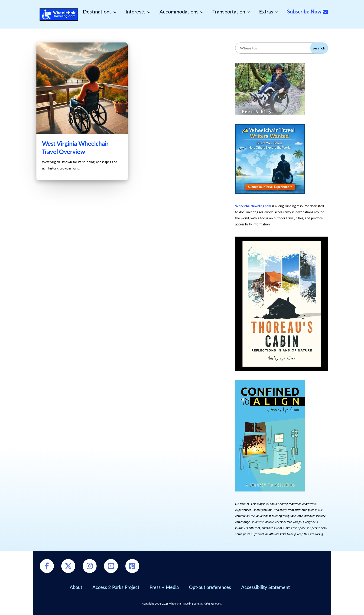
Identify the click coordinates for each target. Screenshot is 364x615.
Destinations (97, 12)
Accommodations (179, 12)
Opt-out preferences (210, 587)
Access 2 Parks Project (116, 587)
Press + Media (164, 587)
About (76, 587)
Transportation (229, 12)
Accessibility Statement (265, 587)
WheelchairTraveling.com (253, 206)
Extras (266, 12)
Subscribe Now (307, 12)
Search (319, 48)
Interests (136, 12)
